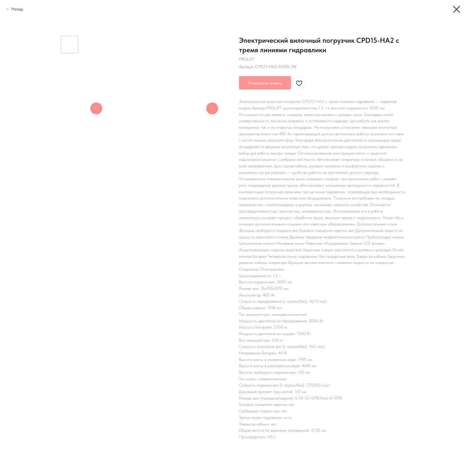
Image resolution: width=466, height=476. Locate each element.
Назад (17, 9)
